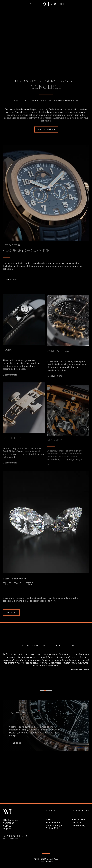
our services (80, 811)
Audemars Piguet (55, 825)
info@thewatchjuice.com (15, 836)
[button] (86, 4)
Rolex (49, 820)
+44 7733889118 (11, 839)
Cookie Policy (79, 825)
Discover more (10, 377)
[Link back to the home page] (46, 4)
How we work (79, 820)
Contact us (11, 612)
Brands (51, 811)
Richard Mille (52, 828)
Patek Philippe (53, 822)
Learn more (11, 279)
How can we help (46, 130)
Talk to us (16, 743)
